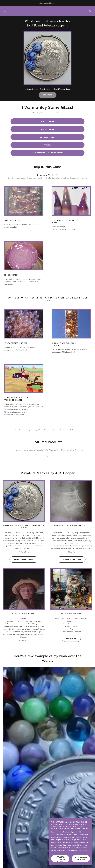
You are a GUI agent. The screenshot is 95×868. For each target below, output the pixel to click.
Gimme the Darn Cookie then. (81, 859)
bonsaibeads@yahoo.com (14, 415)
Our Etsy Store (47, 121)
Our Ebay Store (47, 129)
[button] (5, 11)
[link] (90, 11)
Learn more (69, 639)
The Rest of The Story (69, 559)
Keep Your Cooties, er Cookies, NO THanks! (60, 859)
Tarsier (47, 145)
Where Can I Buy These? (22, 559)
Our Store (48, 95)
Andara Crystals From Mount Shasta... (47, 153)
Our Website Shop (47, 137)
